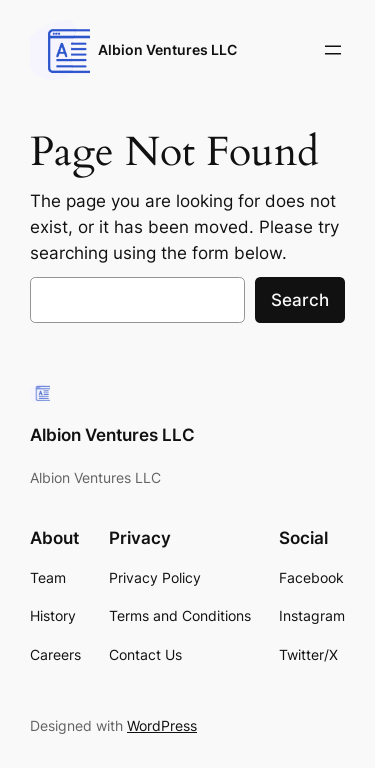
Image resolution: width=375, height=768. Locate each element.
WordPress (162, 725)
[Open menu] (333, 50)
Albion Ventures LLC (167, 49)
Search (300, 300)
